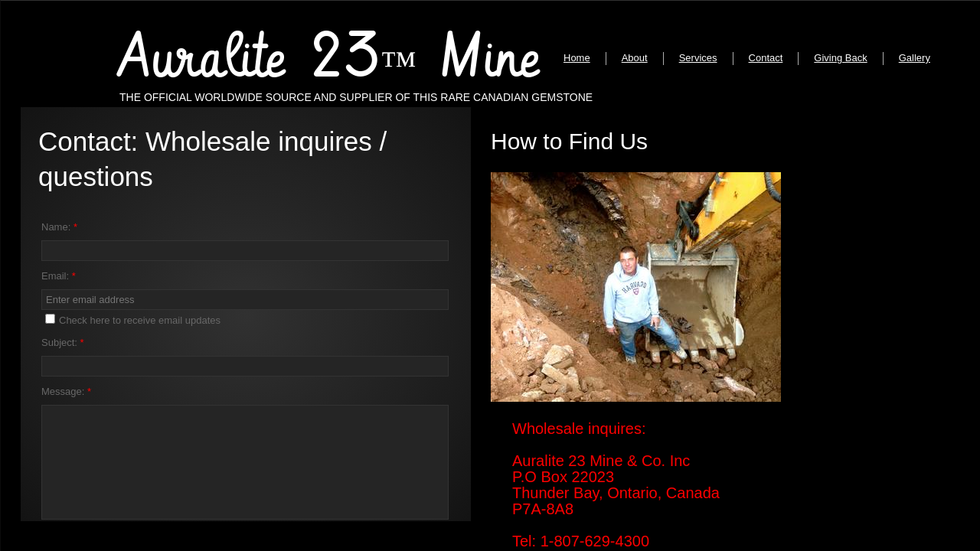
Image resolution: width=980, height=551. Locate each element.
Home (577, 58)
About (635, 58)
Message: (66, 391)
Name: (59, 227)
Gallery (915, 58)
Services (698, 58)
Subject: (63, 342)
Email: (59, 276)
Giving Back (840, 58)
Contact (766, 58)
